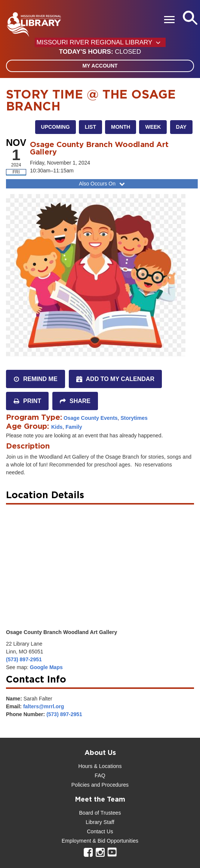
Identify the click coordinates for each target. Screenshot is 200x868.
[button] (100, 52)
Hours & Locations (100, 766)
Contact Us (100, 831)
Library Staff (100, 822)
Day (181, 127)
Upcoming (56, 127)
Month (121, 127)
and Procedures (109, 785)
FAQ (100, 775)
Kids (57, 427)
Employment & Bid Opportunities (100, 841)
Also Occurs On (103, 184)
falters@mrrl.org (44, 706)
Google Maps (46, 667)
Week (153, 127)
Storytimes (134, 418)
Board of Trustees (100, 813)
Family (74, 427)
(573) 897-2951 (24, 659)
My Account (100, 66)
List (90, 127)
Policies (81, 785)
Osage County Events (91, 418)
